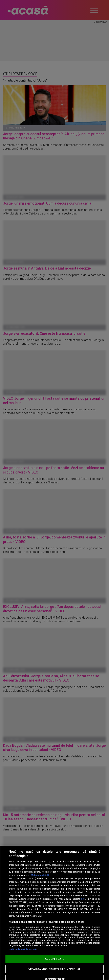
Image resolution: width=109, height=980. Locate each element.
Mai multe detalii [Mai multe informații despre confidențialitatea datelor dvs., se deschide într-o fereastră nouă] (40, 875)
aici (83, 899)
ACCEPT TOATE (55, 959)
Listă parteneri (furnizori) (23, 949)
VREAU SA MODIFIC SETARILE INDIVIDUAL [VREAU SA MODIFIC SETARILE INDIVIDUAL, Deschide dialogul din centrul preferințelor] (55, 969)
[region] (55, 913)
